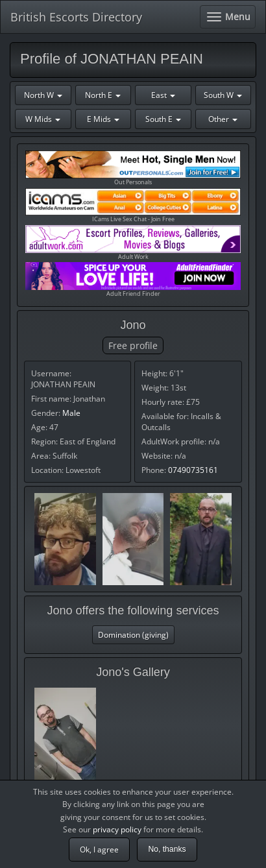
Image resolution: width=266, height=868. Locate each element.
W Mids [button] (43, 119)
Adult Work (133, 243)
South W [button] (223, 95)
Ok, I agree (99, 850)
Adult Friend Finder (133, 280)
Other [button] (223, 119)
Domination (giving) (133, 635)
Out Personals (133, 168)
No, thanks (167, 849)
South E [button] (163, 119)
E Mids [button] (103, 119)
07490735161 (193, 470)
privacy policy (117, 829)
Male (71, 413)
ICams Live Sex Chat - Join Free (133, 206)
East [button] (163, 95)
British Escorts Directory (76, 17)
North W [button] (43, 95)
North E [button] (103, 95)
